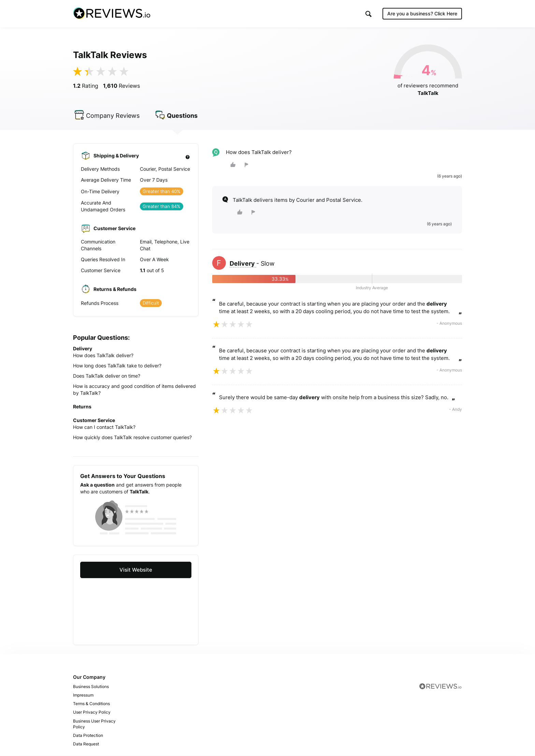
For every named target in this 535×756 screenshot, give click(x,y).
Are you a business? (422, 13)
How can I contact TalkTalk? (104, 428)
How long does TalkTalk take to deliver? (117, 367)
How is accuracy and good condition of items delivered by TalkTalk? (134, 390)
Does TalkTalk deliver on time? (107, 377)
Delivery (243, 264)
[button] (368, 14)
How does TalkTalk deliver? (103, 356)
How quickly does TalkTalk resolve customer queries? (132, 438)
